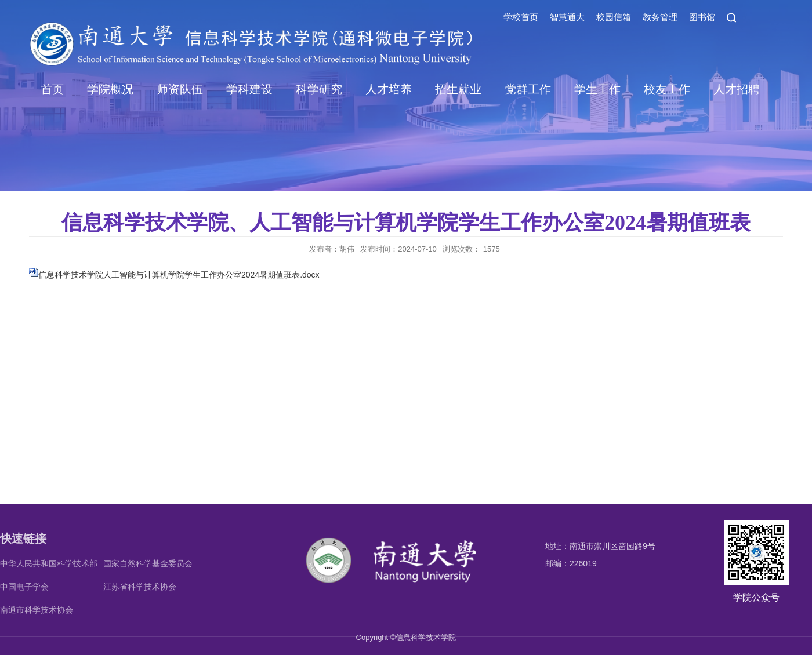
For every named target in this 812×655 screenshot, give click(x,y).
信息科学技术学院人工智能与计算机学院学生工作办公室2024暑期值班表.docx (179, 275)
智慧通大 (567, 17)
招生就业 (458, 89)
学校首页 (521, 17)
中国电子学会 (24, 587)
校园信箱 (614, 17)
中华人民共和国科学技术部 (49, 563)
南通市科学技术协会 (37, 610)
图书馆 (702, 17)
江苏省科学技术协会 (140, 587)
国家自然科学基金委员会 (148, 563)
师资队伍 (180, 89)
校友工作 (667, 89)
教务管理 (660, 17)
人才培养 (389, 89)
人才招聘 (737, 89)
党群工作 (528, 89)
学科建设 (249, 89)
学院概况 (110, 89)
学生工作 (597, 89)
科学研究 (319, 89)
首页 (52, 89)
